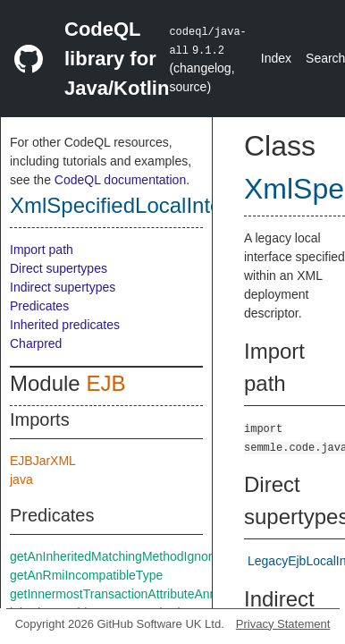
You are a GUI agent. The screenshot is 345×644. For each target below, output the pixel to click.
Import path (42, 250)
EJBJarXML (43, 461)
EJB (105, 383)
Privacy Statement (283, 624)
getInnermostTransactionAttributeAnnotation (132, 594)
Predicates (39, 306)
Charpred (36, 343)
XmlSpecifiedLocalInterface (140, 205)
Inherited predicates (65, 325)
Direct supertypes (59, 268)
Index (276, 58)
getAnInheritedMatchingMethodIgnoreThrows (135, 556)
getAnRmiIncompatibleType (86, 575)
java (21, 479)
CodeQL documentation (120, 180)
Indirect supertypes (63, 287)
